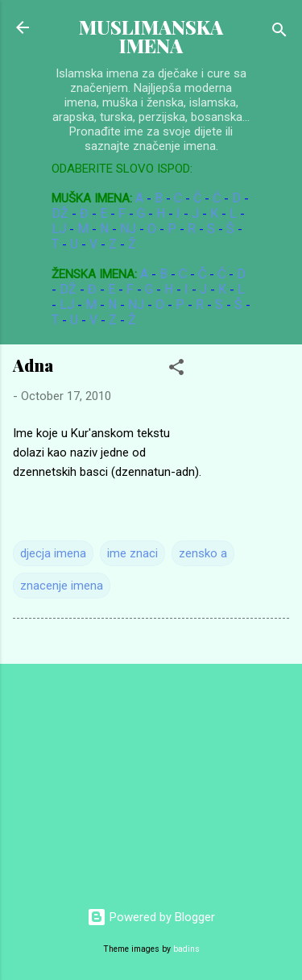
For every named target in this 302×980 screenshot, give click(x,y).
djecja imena (53, 553)
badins (186, 949)
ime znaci (132, 553)
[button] (176, 370)
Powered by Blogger (151, 917)
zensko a (203, 553)
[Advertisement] (121, 778)
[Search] (279, 33)
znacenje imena (62, 586)
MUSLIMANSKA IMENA (151, 36)
